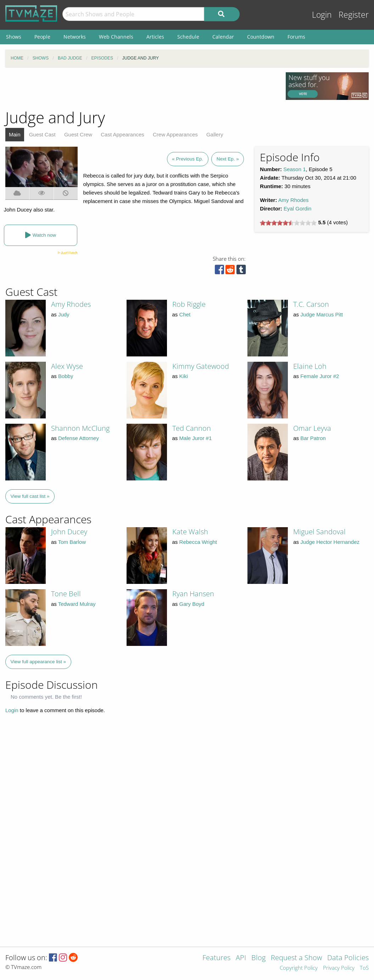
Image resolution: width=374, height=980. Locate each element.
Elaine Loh (310, 366)
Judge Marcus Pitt (322, 314)
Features (216, 958)
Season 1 (294, 169)
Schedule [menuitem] (188, 37)
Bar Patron (313, 438)
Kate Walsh (190, 532)
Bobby (66, 376)
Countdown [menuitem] (261, 37)
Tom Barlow (72, 542)
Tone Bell (66, 594)
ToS (364, 968)
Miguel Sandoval (319, 532)
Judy (64, 314)
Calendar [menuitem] (223, 37)
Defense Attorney (79, 438)
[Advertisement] (140, 88)
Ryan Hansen (193, 594)
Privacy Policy (339, 968)
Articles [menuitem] (155, 37)
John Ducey (69, 532)
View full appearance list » (38, 662)
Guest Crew (78, 134)
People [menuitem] (42, 37)
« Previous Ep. (188, 159)
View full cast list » (30, 496)
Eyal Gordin (297, 209)
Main (15, 134)
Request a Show (296, 958)
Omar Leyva (312, 428)
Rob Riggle (189, 304)
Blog (258, 958)
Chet (185, 314)
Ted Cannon (192, 428)
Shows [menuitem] (14, 37)
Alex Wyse (67, 366)
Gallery (215, 134)
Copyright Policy (299, 968)
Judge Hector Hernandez (330, 542)
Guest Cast (42, 134)
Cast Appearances (122, 134)
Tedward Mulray (77, 604)
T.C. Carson (311, 304)
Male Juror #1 (196, 438)
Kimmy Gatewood (201, 366)
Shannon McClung (80, 428)
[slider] (288, 223)
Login (322, 15)
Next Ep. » (228, 159)
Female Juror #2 (320, 376)
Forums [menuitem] (296, 37)
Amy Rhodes (294, 200)
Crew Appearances (175, 134)
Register (354, 15)
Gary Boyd (192, 604)
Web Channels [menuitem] (116, 37)
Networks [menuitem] (75, 37)
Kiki (184, 376)
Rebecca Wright (198, 542)
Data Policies (348, 958)
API (241, 958)
